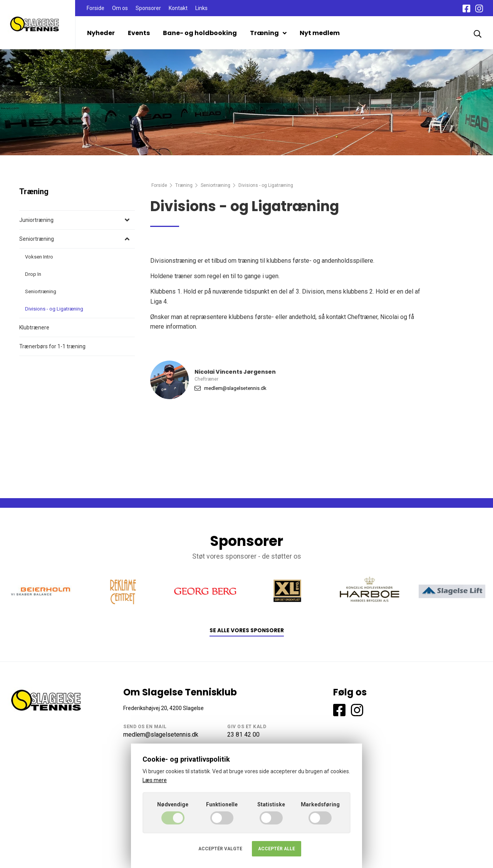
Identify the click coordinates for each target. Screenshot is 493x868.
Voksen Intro (39, 257)
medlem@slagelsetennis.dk (235, 388)
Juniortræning (36, 220)
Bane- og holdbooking (200, 33)
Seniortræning (215, 185)
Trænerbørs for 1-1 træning (52, 346)
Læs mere (155, 780)
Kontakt (178, 8)
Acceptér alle (277, 849)
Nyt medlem (320, 33)
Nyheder (101, 33)
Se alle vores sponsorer (247, 630)
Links (201, 8)
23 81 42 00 (243, 735)
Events (139, 33)
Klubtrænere (34, 327)
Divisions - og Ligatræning (54, 309)
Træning (268, 33)
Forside (96, 8)
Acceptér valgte (220, 849)
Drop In (33, 274)
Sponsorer (148, 8)
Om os (120, 8)
